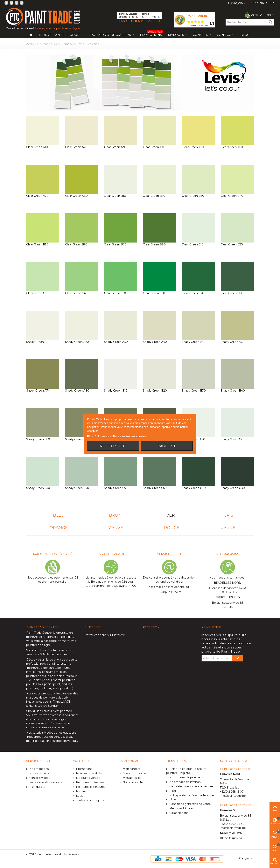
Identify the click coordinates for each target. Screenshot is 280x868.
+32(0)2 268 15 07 (169, 592)
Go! (238, 658)
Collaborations (178, 813)
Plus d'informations (99, 436)
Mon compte (131, 769)
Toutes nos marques (89, 800)
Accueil (31, 44)
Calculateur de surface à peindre (191, 786)
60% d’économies (55, 654)
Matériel (81, 791)
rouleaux (45, 688)
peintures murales (54, 672)
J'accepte (167, 446)
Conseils (200, 35)
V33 (68, 702)
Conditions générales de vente (190, 804)
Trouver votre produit (59, 35)
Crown (42, 706)
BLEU (59, 515)
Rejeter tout (113, 446)
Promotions (151, 34)
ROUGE (172, 528)
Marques (176, 35)
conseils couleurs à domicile (45, 727)
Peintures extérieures (90, 787)
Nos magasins (39, 769)
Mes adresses (132, 778)
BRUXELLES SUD (228, 597)
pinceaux (32, 688)
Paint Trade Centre (39, 633)
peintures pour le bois (41, 676)
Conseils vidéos (39, 778)
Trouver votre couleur (110, 35)
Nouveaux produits (88, 773)
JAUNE (228, 528)
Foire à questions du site (45, 782)
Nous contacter (40, 773)
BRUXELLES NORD (227, 583)
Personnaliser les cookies (129, 436)
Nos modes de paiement (186, 777)
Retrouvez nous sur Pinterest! (105, 635)
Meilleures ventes (88, 778)
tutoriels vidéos (43, 733)
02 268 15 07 (153, 21)
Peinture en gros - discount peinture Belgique (186, 771)
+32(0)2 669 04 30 (232, 824)
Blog (245, 35)
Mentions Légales (181, 808)
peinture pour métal (47, 680)
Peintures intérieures (90, 782)
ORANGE (59, 528)
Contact (224, 35)
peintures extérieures (42, 668)
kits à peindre (62, 688)
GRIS (228, 515)
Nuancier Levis (49, 44)
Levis (48, 702)
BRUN (115, 515)
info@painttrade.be (233, 796)
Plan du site (37, 787)
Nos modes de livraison (185, 782)
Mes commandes (134, 773)
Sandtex (54, 706)
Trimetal (58, 702)
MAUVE (115, 528)
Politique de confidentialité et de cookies (190, 797)
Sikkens (31, 706)
